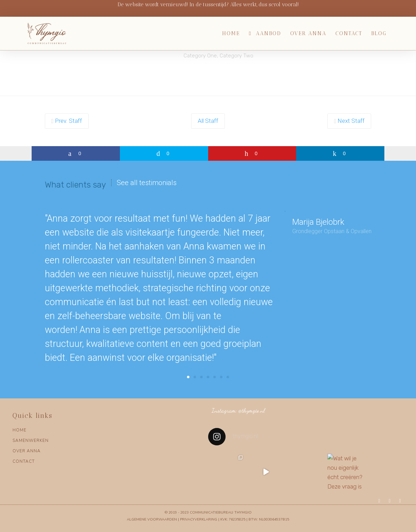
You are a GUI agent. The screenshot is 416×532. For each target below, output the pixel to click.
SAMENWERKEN (31, 440)
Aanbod (268, 33)
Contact (349, 33)
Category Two (236, 56)
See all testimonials (147, 183)
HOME (19, 430)
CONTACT (24, 461)
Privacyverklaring (199, 519)
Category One (200, 56)
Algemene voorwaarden (152, 519)
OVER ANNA (27, 451)
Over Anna (308, 33)
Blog (379, 33)
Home (231, 33)
